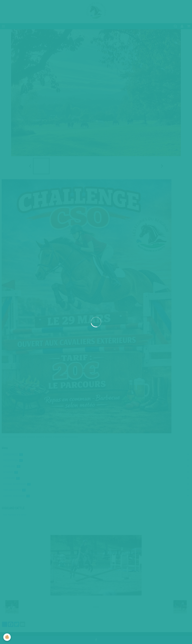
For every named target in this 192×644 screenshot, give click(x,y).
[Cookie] (7, 637)
